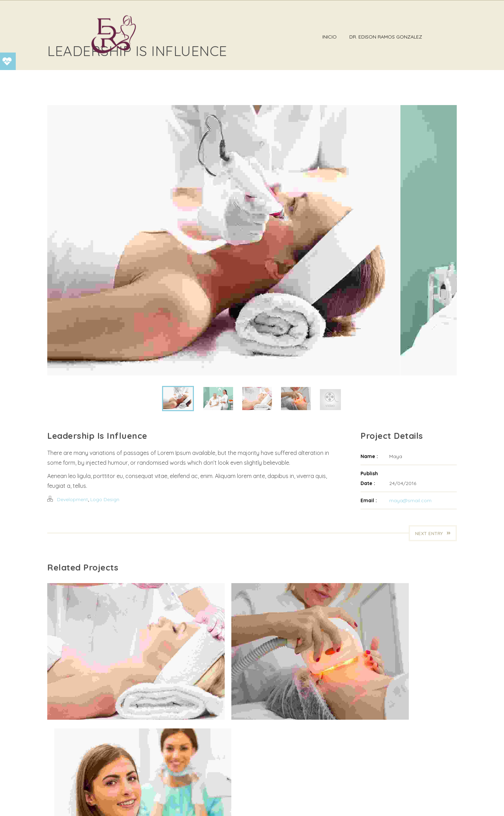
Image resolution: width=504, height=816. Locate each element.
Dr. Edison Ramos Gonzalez (414, 37)
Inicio (358, 37)
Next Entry (433, 579)
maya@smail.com (410, 546)
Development (72, 545)
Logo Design (105, 545)
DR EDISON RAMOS (113, 803)
